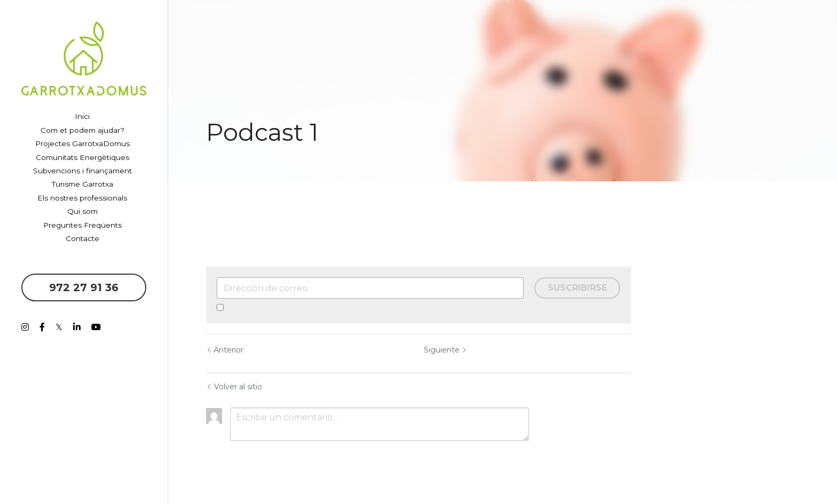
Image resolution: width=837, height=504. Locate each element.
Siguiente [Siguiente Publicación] (445, 350)
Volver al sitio (234, 387)
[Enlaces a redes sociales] (25, 327)
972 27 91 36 (84, 287)
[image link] (84, 57)
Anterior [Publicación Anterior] (225, 350)
